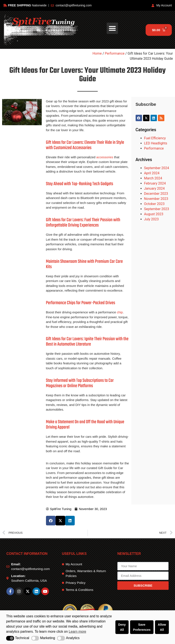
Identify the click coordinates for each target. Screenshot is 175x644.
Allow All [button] (162, 627)
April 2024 (152, 173)
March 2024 (153, 178)
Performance (115, 53)
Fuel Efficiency (155, 138)
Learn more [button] (77, 632)
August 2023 (154, 214)
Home (97, 53)
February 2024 (155, 183)
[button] (10, 638)
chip (120, 312)
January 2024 (154, 188)
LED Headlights (156, 143)
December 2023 (156, 194)
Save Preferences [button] (142, 627)
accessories (105, 157)
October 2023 (154, 204)
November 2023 (156, 199)
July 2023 (151, 219)
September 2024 (157, 168)
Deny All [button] (122, 627)
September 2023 (157, 209)
